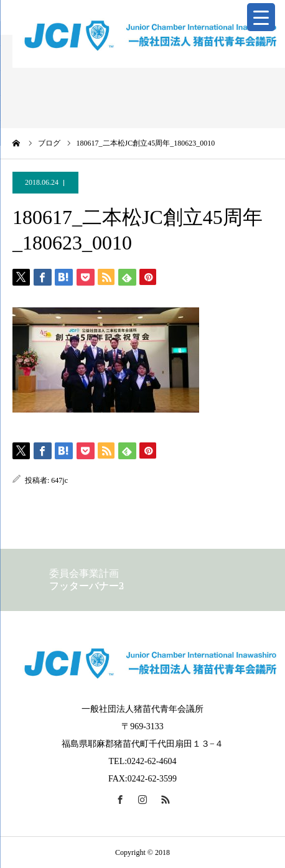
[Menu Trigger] (261, 17)
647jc (59, 480)
